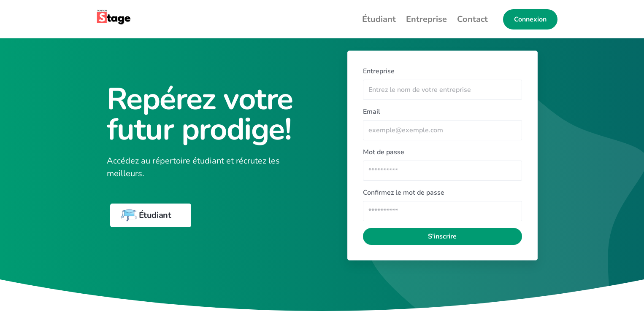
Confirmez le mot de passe (404, 193)
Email (372, 112)
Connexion (530, 19)
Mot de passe (384, 152)
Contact (472, 19)
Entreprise (426, 19)
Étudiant (379, 19)
